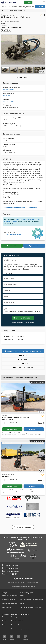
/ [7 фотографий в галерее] (42, 72)
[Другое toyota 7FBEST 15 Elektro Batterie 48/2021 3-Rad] (23, 397)
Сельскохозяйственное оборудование (23, 587)
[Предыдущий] (3, 54)
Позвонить (34, 246)
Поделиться (23, 364)
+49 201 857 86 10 (12, 568)
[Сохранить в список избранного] (41, 15)
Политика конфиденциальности (23, 323)
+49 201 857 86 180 (12, 571)
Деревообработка (32, 582)
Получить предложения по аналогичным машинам (23, 311)
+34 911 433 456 (11, 574)
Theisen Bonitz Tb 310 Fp (16, 582)
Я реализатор (11, 309)
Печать (23, 355)
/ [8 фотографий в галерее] (42, 471)
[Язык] (41, 2)
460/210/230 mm (8, 101)
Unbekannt (6, 95)
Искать (40, 7)
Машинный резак (8, 90)
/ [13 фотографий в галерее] (41, 412)
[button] (44, 2)
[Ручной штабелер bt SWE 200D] (23, 456)
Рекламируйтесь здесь (23, 527)
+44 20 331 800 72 (12, 565)
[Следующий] (43, 54)
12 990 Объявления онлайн (12, 234)
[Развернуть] (23, 437)
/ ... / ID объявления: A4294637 (14, 10)
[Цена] (35, 424)
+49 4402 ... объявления (14, 336)
